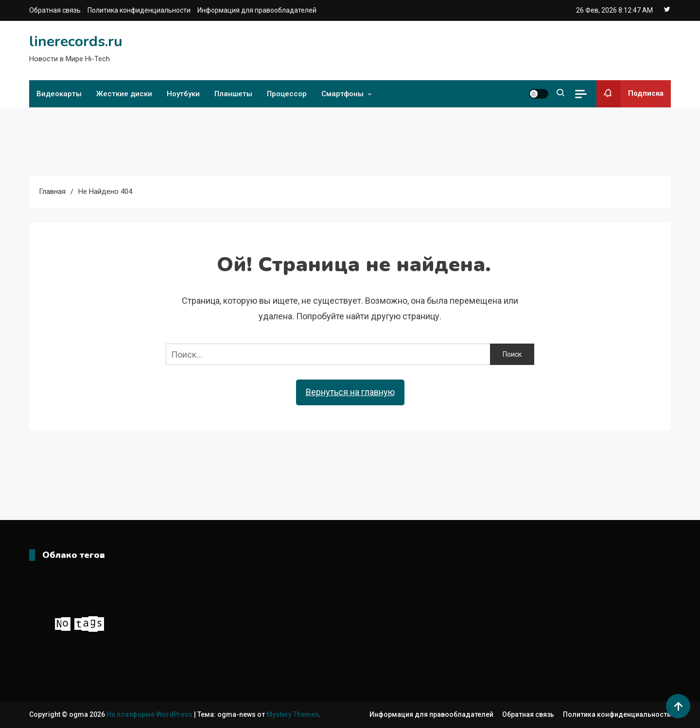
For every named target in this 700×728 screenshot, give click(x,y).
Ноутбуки (183, 94)
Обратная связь (55, 10)
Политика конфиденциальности (139, 10)
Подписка (630, 94)
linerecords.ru (76, 42)
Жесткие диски (124, 94)
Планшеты (233, 94)
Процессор (287, 94)
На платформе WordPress (150, 714)
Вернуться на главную (350, 392)
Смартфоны (342, 94)
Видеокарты (59, 94)
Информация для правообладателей (257, 10)
